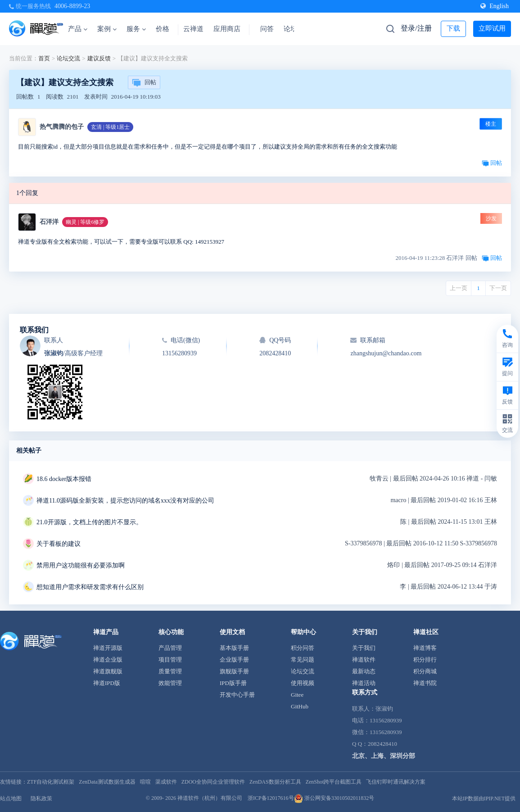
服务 (136, 29)
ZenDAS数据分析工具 (275, 782)
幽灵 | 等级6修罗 (85, 222)
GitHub (300, 706)
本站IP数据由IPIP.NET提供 (484, 798)
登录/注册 (416, 28)
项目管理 (170, 660)
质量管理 (170, 671)
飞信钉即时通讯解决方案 (396, 782)
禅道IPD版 (107, 683)
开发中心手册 (237, 695)
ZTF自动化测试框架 (51, 782)
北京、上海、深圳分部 (384, 756)
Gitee (297, 695)
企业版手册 (234, 660)
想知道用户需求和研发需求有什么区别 (90, 587)
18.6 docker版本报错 (64, 479)
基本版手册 (234, 648)
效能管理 (170, 683)
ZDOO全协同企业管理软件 (213, 782)
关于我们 (364, 648)
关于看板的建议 (59, 544)
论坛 (290, 29)
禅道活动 (364, 683)
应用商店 (227, 29)
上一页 (459, 288)
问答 (267, 29)
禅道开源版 (108, 648)
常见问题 (303, 660)
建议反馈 (99, 58)
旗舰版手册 (234, 671)
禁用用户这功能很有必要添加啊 (81, 565)
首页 (44, 58)
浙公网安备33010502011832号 (334, 798)
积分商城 (425, 671)
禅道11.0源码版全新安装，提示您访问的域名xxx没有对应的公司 (125, 501)
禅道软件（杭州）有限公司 (210, 798)
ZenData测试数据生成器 (107, 782)
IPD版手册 (233, 683)
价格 (163, 29)
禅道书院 (425, 683)
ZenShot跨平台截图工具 (334, 782)
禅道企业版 (108, 660)
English (495, 6)
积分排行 (425, 660)
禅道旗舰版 (108, 671)
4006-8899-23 (72, 6)
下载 (453, 28)
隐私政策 (41, 798)
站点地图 (11, 798)
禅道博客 (425, 648)
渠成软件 (166, 782)
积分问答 (303, 648)
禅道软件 (364, 660)
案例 (107, 29)
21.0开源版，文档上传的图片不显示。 (89, 522)
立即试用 (492, 28)
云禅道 (193, 29)
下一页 (498, 288)
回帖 (144, 83)
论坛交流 (68, 58)
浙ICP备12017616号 (271, 798)
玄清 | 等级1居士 (110, 127)
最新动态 (364, 671)
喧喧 (145, 782)
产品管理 (170, 648)
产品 (78, 29)
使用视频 (303, 683)
